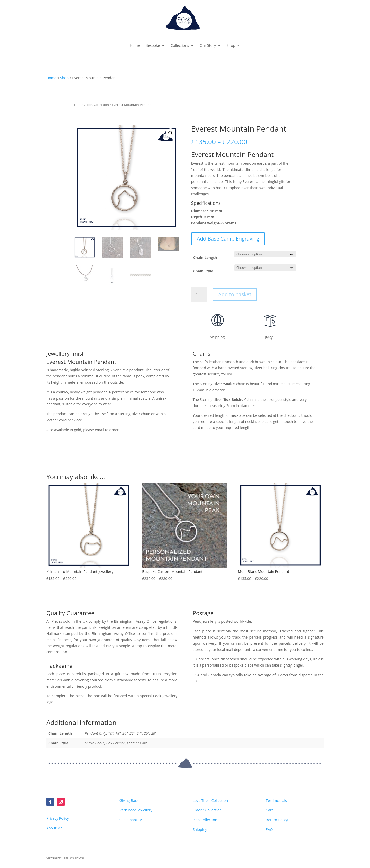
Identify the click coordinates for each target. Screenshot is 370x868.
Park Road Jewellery (136, 810)
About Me (54, 828)
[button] (171, 133)
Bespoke (153, 45)
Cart (269, 810)
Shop (231, 45)
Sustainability (131, 820)
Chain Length (205, 258)
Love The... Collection (210, 801)
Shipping (200, 830)
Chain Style (203, 271)
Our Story (208, 45)
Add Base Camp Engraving (228, 239)
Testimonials (276, 801)
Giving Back (129, 801)
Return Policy (277, 820)
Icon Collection (98, 105)
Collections (180, 45)
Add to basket (235, 294)
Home (135, 45)
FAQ (269, 830)
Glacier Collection (207, 810)
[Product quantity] (199, 294)
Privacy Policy (57, 818)
